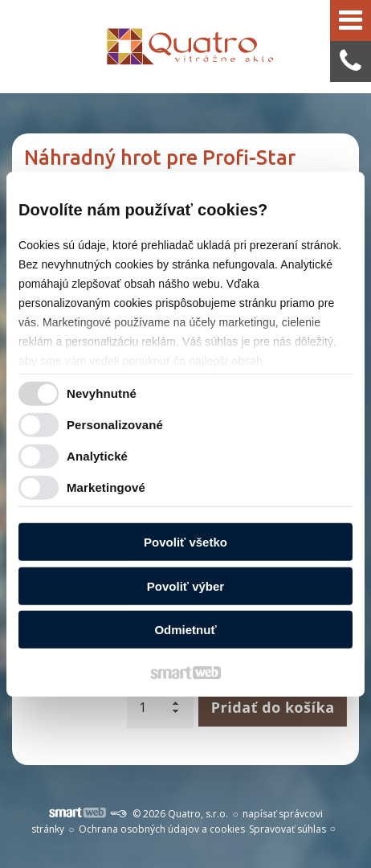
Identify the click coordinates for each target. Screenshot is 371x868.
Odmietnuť (185, 630)
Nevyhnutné (102, 393)
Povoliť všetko (185, 542)
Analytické (97, 455)
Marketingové (106, 487)
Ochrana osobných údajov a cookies (162, 829)
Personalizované (115, 424)
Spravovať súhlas (287, 829)
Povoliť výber (185, 585)
